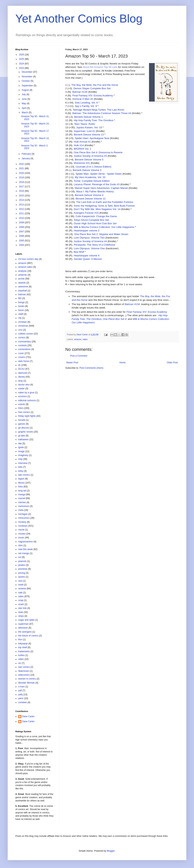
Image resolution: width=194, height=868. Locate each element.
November (27, 77)
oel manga (24, 553)
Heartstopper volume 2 (87, 231)
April (24, 108)
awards (22, 283)
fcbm (21, 408)
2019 (22, 178)
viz (20, 663)
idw (20, 444)
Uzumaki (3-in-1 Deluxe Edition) (94, 167)
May (24, 103)
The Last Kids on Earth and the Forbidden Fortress (105, 202)
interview (23, 463)
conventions (24, 349)
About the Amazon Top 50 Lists (100, 67)
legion (21, 479)
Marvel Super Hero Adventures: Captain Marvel (101, 188)
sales (85, 339)
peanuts (22, 561)
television (23, 628)
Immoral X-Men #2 (83, 99)
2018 (22, 182)
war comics (24, 667)
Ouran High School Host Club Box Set (95, 223)
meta (21, 510)
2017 (22, 187)
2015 (22, 196)
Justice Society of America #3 (90, 156)
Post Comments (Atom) (91, 368)
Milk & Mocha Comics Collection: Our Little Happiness (104, 227)
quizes (22, 577)
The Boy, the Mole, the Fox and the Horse (95, 85)
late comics (24, 475)
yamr (21, 698)
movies (22, 534)
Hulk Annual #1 (82, 142)
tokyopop (23, 644)
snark (21, 604)
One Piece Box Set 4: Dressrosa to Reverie (98, 152)
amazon (78, 339)
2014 (22, 200)
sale (20, 593)
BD (20, 298)
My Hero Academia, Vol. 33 (90, 177)
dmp (20, 381)
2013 (22, 205)
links (21, 487)
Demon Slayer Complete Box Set (92, 88)
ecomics (22, 396)
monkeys (23, 526)
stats (21, 612)
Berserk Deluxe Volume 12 (91, 199)
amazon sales (25, 267)
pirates (22, 565)
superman (23, 624)
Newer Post (72, 363)
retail (21, 585)
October (26, 81)
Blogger (111, 851)
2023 (22, 68)
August (26, 90)
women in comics (27, 679)
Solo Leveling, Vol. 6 (86, 103)
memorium (24, 506)
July (24, 94)
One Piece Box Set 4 (114, 319)
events (22, 404)
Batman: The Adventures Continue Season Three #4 (102, 113)
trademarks (24, 651)
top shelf (23, 647)
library (21, 483)
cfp (20, 318)
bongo (21, 302)
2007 (22, 232)
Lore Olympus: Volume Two (89, 238)
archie (21, 279)
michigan (23, 514)
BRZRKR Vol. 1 (82, 149)
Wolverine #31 (82, 163)
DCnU (21, 369)
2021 (22, 168)
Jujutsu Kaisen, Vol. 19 (89, 127)
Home (123, 363)
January (26, 158)
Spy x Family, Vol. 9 (86, 106)
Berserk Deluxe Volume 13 (89, 135)
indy (20, 459)
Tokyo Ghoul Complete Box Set (91, 220)
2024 (22, 64)
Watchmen (24, 671)
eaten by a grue (26, 393)
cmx (20, 330)
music (21, 538)
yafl (20, 690)
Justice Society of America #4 (90, 241)
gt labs (22, 436)
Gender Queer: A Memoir (88, 259)
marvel (22, 498)
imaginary (23, 455)
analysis (22, 271)
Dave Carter (28, 716)
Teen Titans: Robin (85, 124)
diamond (23, 373)
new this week (25, 549)
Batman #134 (80, 92)
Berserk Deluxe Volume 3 (87, 170)
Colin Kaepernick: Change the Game (96, 216)
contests (23, 345)
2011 (22, 213)
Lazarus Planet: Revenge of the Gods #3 (97, 184)
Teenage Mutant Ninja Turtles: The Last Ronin (99, 110)
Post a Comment (79, 356)
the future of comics (28, 636)
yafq (20, 695)
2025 (22, 59)
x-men (21, 687)
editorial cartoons (27, 400)
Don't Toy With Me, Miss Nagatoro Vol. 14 (97, 209)
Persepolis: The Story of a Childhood (94, 245)
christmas (23, 326)
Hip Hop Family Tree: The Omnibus (94, 120)
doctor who (24, 385)
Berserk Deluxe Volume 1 (88, 117)
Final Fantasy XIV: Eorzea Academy (93, 95)
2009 (22, 223)
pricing (22, 573)
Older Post (172, 363)
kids (20, 467)
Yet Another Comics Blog (79, 19)
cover (21, 353)
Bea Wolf (79, 252)
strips (21, 616)
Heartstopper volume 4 (87, 256)
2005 (22, 241)
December (27, 72)
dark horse (24, 361)
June (24, 99)
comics (22, 338)
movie (21, 530)
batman (22, 294)
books (21, 306)
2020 (22, 173)
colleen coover (26, 334)
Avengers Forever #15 (86, 213)
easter (21, 389)
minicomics (24, 518)
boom (21, 310)
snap (21, 600)
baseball (23, 291)
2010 (22, 218)
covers (22, 357)
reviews (22, 589)
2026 (22, 55)
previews (23, 569)
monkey (22, 522)
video (21, 659)
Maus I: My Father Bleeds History (95, 191)
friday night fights (27, 416)
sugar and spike (26, 620)
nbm (20, 545)
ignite (21, 447)
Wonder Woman (27, 683)
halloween (23, 439)
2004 (22, 245)
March (25, 113)
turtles (21, 655)
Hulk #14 (79, 145)
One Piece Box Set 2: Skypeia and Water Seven (101, 234)
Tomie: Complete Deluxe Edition (92, 181)
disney (22, 377)
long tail (22, 491)
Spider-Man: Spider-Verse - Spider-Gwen (99, 174)
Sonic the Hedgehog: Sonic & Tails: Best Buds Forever (104, 206)
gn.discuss (24, 428)
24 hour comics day (28, 259)
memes (22, 502)
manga (22, 494)
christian (23, 322)
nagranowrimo (26, 542)
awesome (23, 287)
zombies (23, 702)
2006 (22, 236)
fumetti (22, 420)
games (22, 424)
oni (20, 557)
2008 (22, 227)
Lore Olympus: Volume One (89, 248)
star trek (22, 608)
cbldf (21, 314)
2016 (22, 191)
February (27, 154)
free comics (24, 412)
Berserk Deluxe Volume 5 (89, 160)
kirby (21, 471)
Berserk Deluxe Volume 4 (89, 195)
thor (20, 640)
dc (19, 365)
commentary (25, 342)
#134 (132, 304)
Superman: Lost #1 (84, 131)
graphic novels (26, 432)
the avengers (25, 632)
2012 (22, 209)
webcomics (24, 675)
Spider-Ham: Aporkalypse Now (92, 138)
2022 (22, 164)
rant (20, 581)
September (28, 86)
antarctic (23, 275)
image (21, 451)
